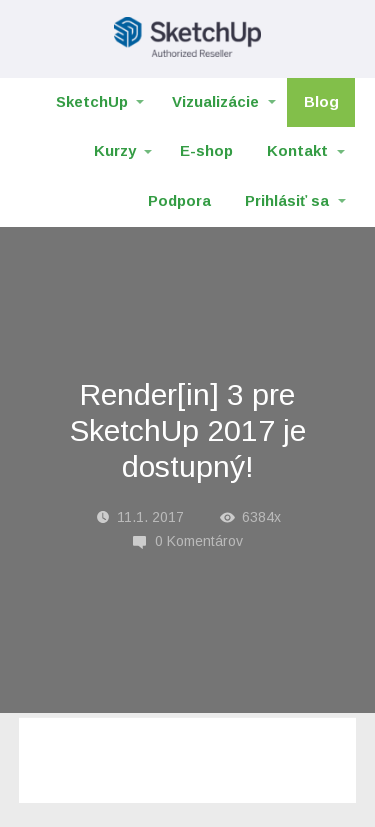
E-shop (206, 150)
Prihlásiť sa (287, 200)
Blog (321, 101)
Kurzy (115, 150)
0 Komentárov (188, 541)
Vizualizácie (215, 101)
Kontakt (297, 150)
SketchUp (92, 101)
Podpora (179, 200)
